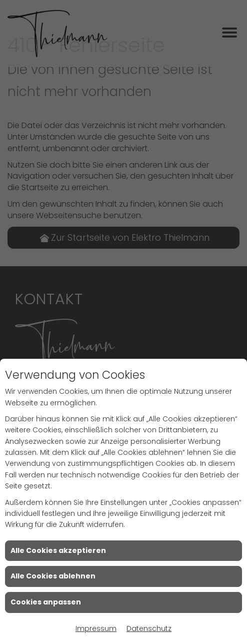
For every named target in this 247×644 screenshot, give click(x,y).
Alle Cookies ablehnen (53, 576)
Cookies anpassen (46, 602)
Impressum (96, 628)
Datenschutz (149, 628)
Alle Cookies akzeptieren (58, 550)
